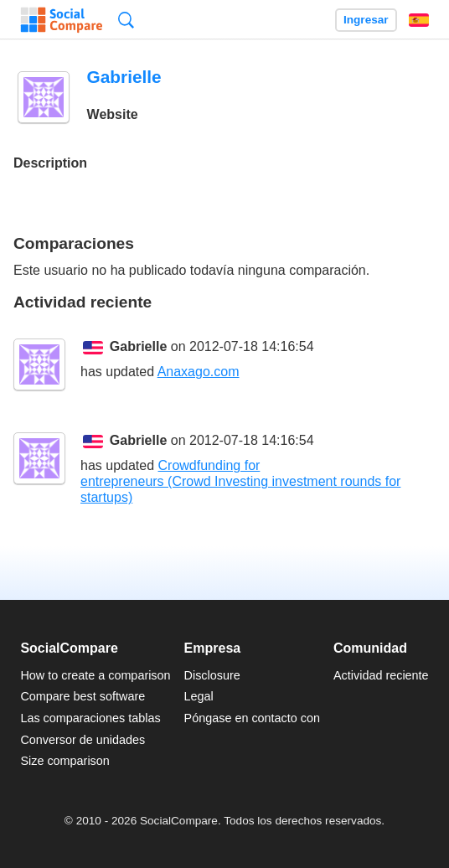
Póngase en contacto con (252, 718)
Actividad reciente (381, 675)
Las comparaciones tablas (90, 718)
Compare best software (83, 696)
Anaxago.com (199, 372)
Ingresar (366, 20)
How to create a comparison (95, 675)
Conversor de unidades (83, 740)
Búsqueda (126, 20)
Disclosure (212, 675)
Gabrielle (138, 346)
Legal (199, 696)
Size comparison (65, 761)
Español (419, 20)
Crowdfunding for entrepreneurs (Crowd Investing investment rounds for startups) (240, 481)
